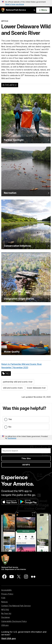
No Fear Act (6, 613)
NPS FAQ (5, 610)
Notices (5, 602)
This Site (26, 458)
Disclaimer (6, 617)
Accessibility (6, 590)
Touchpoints (12, 438)
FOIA (3, 598)
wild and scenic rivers (13, 388)
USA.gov (5, 625)
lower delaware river (36, 388)
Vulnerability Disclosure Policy (14, 621)
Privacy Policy (7, 594)
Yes (10, 419)
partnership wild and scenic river (18, 382)
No (10, 427)
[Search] (26, 451)
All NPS (26, 465)
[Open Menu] (43, 10)
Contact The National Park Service (16, 606)
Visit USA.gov (9, 638)
